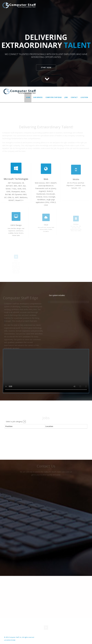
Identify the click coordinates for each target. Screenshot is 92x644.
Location (84, 97)
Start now (46, 67)
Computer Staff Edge (54, 97)
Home (28, 97)
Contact (74, 97)
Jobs (66, 97)
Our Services (38, 97)
